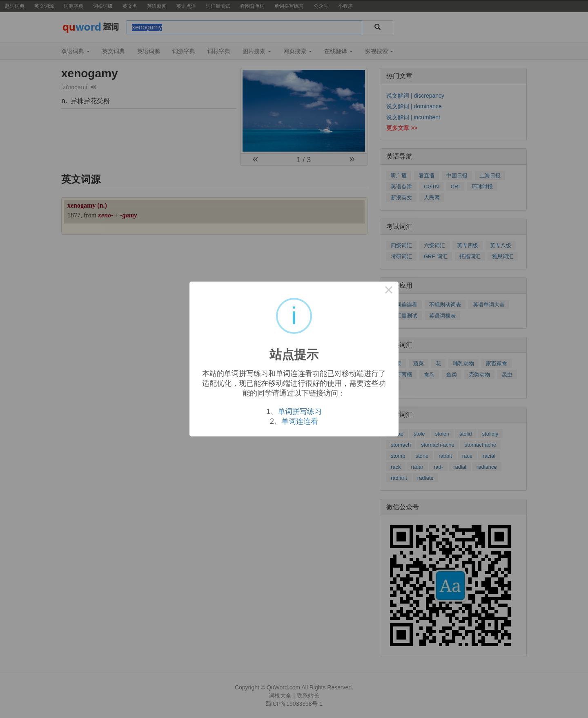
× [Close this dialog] (389, 291)
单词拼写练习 (300, 412)
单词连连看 (300, 421)
